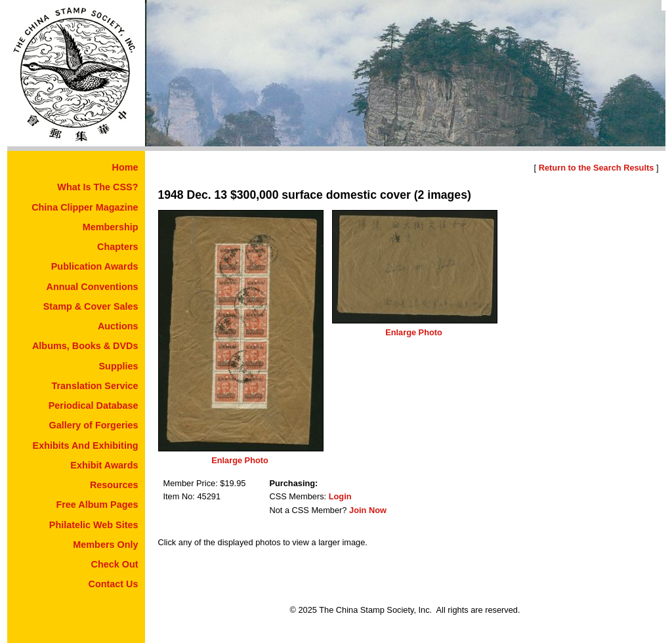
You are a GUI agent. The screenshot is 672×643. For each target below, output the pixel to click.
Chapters (117, 247)
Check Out (115, 564)
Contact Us (114, 584)
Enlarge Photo (240, 460)
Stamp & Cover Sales (91, 306)
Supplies (119, 366)
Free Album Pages (97, 505)
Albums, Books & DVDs (85, 346)
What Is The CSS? (97, 187)
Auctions (118, 326)
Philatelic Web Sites (94, 525)
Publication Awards (95, 266)
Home (125, 167)
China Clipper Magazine (85, 207)
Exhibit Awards (104, 465)
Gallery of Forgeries (94, 425)
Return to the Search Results (597, 168)
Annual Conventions (93, 287)
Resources (114, 485)
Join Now (368, 510)
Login (340, 496)
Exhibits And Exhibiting (86, 446)
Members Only (105, 545)
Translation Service (95, 386)
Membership (111, 227)
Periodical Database (94, 405)
